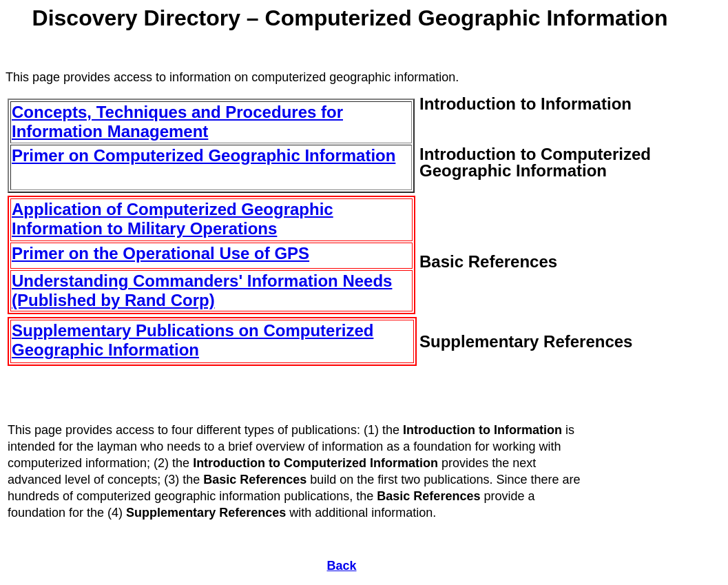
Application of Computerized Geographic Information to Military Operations (173, 219)
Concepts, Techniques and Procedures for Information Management (177, 122)
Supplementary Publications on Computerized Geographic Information (193, 340)
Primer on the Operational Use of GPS (160, 253)
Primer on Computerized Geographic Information (204, 155)
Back (341, 566)
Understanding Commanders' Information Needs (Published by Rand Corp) (202, 290)
